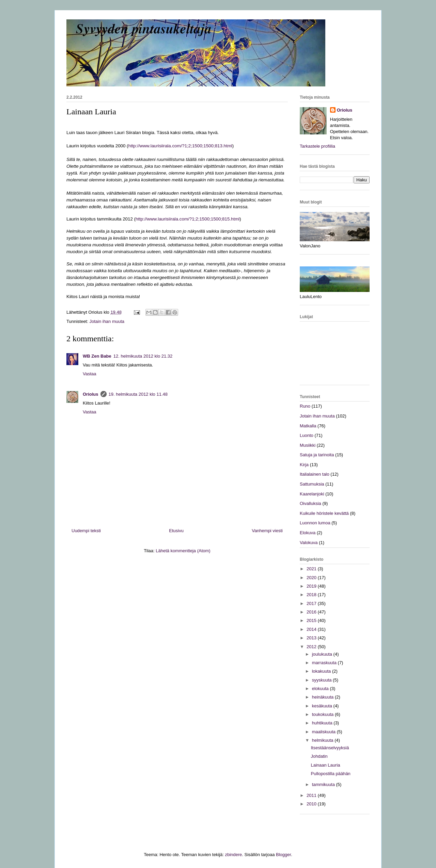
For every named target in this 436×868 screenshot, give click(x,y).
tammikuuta (324, 784)
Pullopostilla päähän (330, 774)
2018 (312, 595)
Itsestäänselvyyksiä (330, 748)
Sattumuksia (312, 484)
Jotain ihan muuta (107, 321)
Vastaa (90, 374)
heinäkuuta (323, 697)
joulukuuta (323, 654)
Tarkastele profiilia (317, 146)
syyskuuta (322, 680)
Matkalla (308, 426)
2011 (312, 795)
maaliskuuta (324, 732)
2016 (312, 612)
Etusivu (176, 531)
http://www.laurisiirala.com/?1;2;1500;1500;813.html (180, 146)
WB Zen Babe (97, 356)
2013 (312, 638)
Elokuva (308, 533)
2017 (312, 603)
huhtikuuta (323, 723)
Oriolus (91, 394)
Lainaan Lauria (325, 765)
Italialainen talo (315, 474)
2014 (312, 629)
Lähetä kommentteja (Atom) (183, 551)
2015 (312, 620)
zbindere (233, 855)
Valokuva (309, 543)
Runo (305, 406)
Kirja (304, 465)
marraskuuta (325, 663)
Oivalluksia (310, 503)
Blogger (283, 855)
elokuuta (321, 689)
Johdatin (319, 756)
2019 (312, 586)
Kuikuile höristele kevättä (324, 513)
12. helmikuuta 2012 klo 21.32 (143, 356)
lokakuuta (322, 671)
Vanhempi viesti (267, 531)
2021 (312, 569)
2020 (312, 578)
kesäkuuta (323, 706)
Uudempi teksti (86, 531)
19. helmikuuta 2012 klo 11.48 (138, 394)
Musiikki (308, 445)
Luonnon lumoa (315, 523)
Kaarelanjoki (312, 494)
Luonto (307, 435)
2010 (312, 804)
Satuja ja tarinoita (317, 455)
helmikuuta (323, 740)
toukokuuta (323, 714)
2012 (312, 647)
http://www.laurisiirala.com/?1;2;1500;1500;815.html (188, 219)
